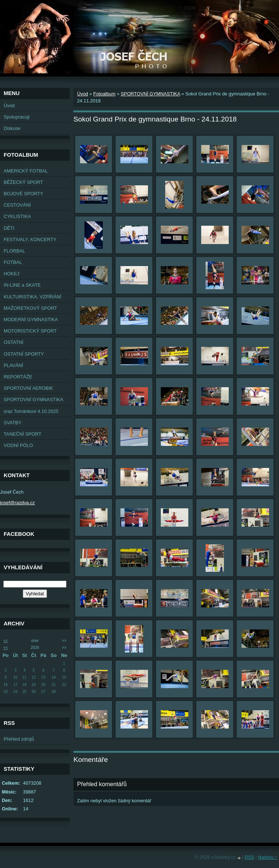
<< (6, 641)
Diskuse (12, 128)
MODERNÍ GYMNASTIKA (31, 319)
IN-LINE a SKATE (22, 285)
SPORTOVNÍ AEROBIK (28, 388)
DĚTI (9, 228)
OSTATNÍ (14, 342)
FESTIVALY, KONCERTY (30, 239)
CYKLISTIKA (17, 216)
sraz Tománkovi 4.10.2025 (31, 411)
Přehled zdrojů (19, 739)
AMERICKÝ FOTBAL (26, 171)
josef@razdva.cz (17, 503)
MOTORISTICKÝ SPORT (30, 331)
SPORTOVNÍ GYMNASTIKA (33, 400)
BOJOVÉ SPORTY (23, 194)
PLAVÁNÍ (13, 365)
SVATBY (13, 423)
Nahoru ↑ (268, 857)
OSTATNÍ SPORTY (24, 354)
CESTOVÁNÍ (17, 205)
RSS (249, 857)
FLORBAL (14, 251)
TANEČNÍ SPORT (23, 434)
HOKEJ (12, 274)
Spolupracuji (17, 117)
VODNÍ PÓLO (18, 445)
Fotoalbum (104, 94)
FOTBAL (13, 262)
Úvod (9, 106)
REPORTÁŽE (18, 377)
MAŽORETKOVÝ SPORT (30, 308)
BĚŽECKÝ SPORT (23, 182)
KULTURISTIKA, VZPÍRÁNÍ (32, 297)
